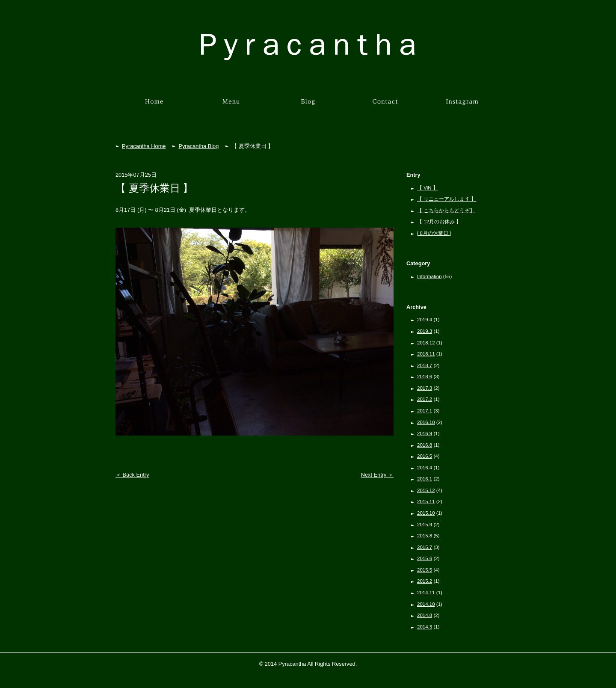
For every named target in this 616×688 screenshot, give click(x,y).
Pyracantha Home (144, 146)
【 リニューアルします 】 (447, 199)
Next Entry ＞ (377, 475)
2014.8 (425, 615)
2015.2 (425, 581)
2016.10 (426, 422)
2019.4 (425, 320)
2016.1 (425, 479)
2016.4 (425, 468)
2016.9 (425, 433)
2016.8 (425, 445)
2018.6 (425, 377)
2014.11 (426, 593)
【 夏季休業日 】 (154, 188)
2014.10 (426, 604)
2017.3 (425, 388)
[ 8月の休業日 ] (434, 233)
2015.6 (425, 558)
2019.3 (425, 331)
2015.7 (425, 547)
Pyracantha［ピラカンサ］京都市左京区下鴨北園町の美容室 (308, 47)
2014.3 (425, 627)
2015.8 (425, 536)
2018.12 (426, 343)
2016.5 (425, 456)
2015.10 (426, 513)
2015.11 (426, 501)
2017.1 (425, 411)
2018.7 (425, 365)
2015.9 (425, 525)
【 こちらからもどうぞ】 (446, 211)
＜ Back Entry (132, 475)
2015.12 (426, 490)
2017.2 (425, 399)
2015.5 (425, 570)
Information (429, 276)
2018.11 (426, 354)
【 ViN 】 (428, 188)
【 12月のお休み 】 (439, 222)
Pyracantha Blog (198, 146)
